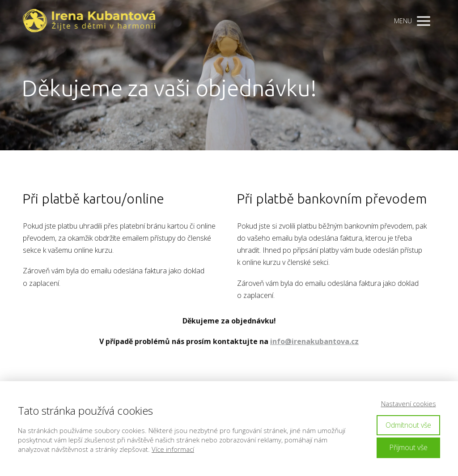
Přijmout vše (408, 447)
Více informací (173, 449)
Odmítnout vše (408, 425)
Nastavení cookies (409, 404)
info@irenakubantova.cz (314, 341)
